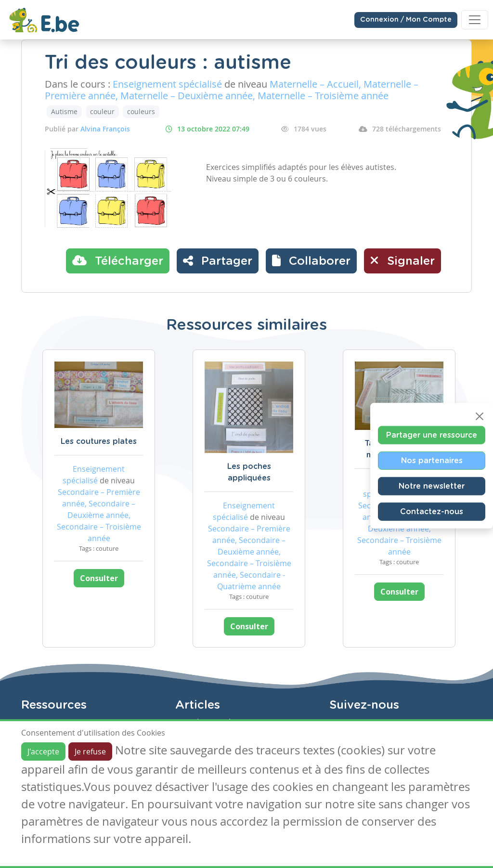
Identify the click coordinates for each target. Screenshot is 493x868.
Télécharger (118, 260)
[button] (311, 261)
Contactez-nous (432, 511)
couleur (102, 111)
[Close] (480, 416)
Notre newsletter (432, 486)
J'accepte (43, 751)
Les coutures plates (99, 441)
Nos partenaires (432, 460)
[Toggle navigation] (475, 20)
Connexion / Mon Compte (406, 20)
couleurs (141, 111)
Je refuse (90, 751)
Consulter (99, 578)
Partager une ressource (432, 435)
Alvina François (105, 129)
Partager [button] (218, 260)
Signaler (402, 260)
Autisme (64, 111)
